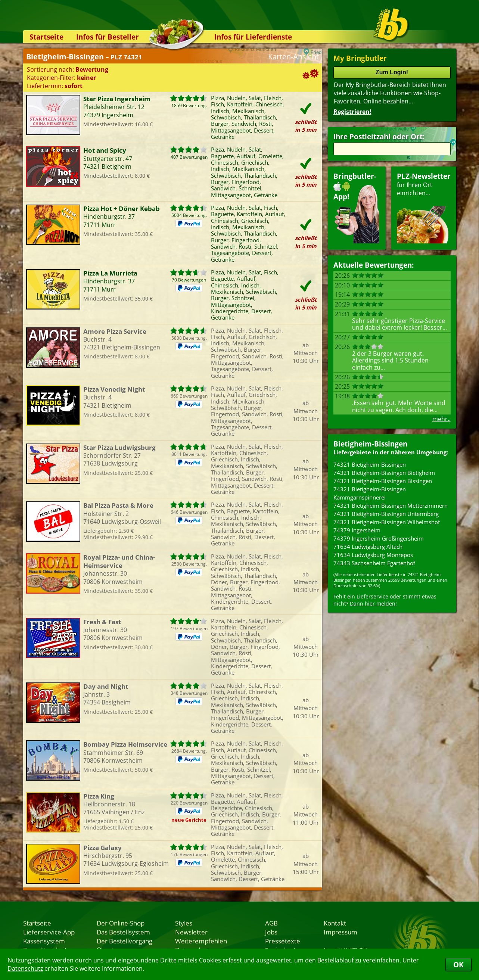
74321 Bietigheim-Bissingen (370, 464)
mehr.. (441, 419)
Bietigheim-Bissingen (370, 444)
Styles (184, 923)
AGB (271, 923)
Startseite (46, 37)
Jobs (271, 932)
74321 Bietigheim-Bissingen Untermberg (386, 514)
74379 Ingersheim (357, 530)
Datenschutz (25, 968)
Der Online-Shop (121, 923)
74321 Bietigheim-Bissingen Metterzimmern (391, 505)
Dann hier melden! (373, 603)
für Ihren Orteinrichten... (424, 207)
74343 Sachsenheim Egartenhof (374, 563)
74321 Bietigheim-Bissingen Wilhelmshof (387, 522)
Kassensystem (44, 941)
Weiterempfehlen (201, 941)
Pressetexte (283, 941)
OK (458, 965)
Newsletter (191, 932)
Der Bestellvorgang (125, 941)
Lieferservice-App (49, 932)
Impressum (340, 932)
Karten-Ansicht (293, 57)
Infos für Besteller (108, 37)
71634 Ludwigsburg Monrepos (373, 555)
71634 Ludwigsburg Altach (368, 547)
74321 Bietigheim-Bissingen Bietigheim (384, 473)
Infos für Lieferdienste (253, 37)
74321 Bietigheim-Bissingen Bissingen (383, 481)
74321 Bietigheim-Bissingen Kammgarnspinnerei (370, 493)
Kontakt (335, 923)
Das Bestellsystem (123, 932)
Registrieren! (352, 112)
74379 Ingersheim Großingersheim (379, 538)
